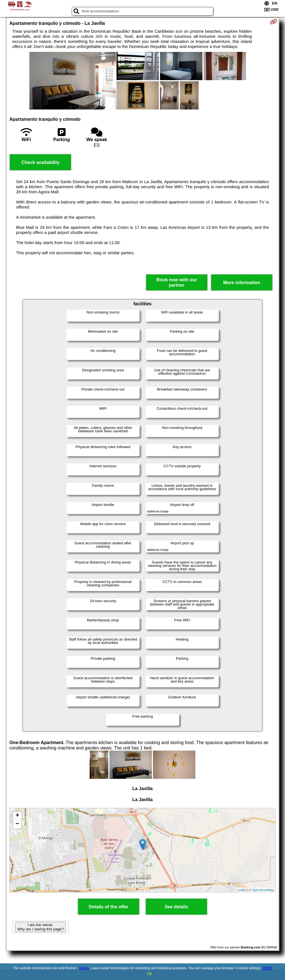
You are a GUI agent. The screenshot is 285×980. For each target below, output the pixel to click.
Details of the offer (109, 907)
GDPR (267, 968)
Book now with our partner (177, 282)
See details (176, 907)
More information (242, 283)
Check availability (40, 162)
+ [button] (17, 816)
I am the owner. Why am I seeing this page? (40, 927)
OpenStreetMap (263, 890)
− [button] (17, 824)
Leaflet (242, 890)
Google (84, 968)
